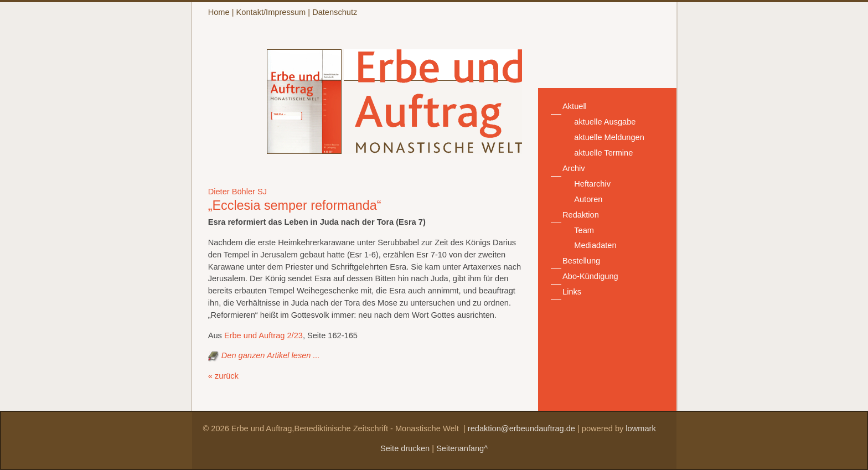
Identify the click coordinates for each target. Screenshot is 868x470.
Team (584, 230)
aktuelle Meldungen (609, 137)
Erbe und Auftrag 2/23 (263, 335)
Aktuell (575, 106)
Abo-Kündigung (590, 276)
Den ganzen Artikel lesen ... (271, 355)
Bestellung (581, 261)
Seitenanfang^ (462, 448)
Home (219, 12)
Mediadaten (595, 245)
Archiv (574, 168)
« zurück (223, 376)
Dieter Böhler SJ (237, 192)
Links (572, 292)
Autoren (588, 199)
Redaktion (581, 215)
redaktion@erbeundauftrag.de (521, 428)
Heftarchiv (592, 184)
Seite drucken (405, 448)
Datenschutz (335, 12)
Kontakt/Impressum (271, 12)
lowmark (640, 428)
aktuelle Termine (603, 153)
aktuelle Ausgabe (605, 122)
